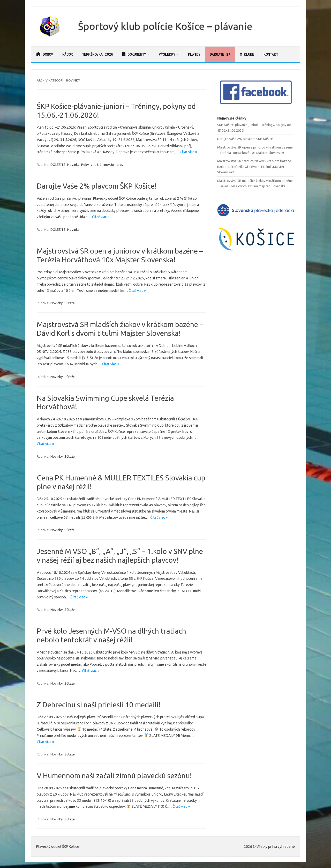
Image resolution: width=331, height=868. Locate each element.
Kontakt (271, 54)
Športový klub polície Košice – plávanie (165, 26)
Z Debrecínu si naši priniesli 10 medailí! (99, 705)
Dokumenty (134, 54)
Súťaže (70, 303)
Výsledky (167, 54)
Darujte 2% (220, 54)
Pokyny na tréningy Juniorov (102, 165)
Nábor (67, 54)
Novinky (73, 165)
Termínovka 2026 (97, 54)
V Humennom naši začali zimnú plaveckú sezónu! (114, 776)
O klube (247, 54)
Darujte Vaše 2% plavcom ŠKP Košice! (97, 186)
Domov (44, 54)
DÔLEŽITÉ (58, 165)
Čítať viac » (188, 152)
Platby (194, 54)
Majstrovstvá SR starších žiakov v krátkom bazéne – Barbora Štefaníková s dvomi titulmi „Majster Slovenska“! (255, 166)
